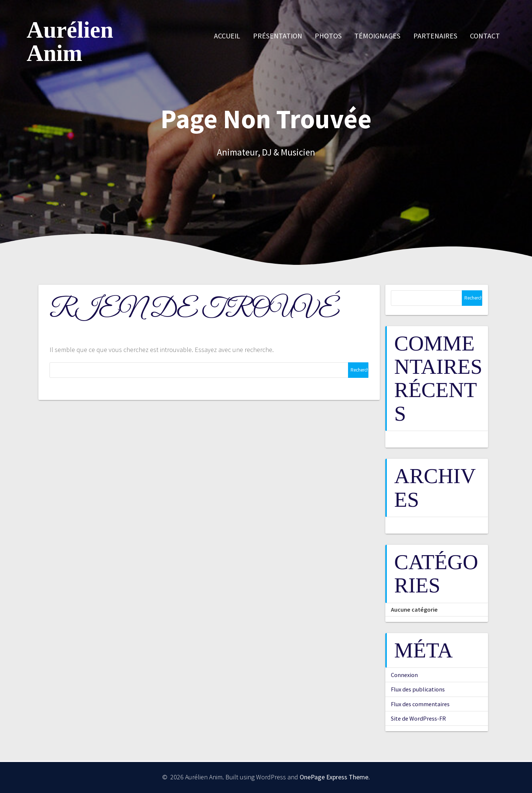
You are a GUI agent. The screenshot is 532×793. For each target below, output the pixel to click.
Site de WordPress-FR (418, 718)
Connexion (404, 675)
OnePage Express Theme (334, 777)
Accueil (227, 36)
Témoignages (377, 36)
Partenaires (435, 36)
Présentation (278, 36)
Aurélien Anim (70, 42)
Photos (328, 36)
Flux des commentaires (420, 704)
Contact (485, 36)
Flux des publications (418, 689)
